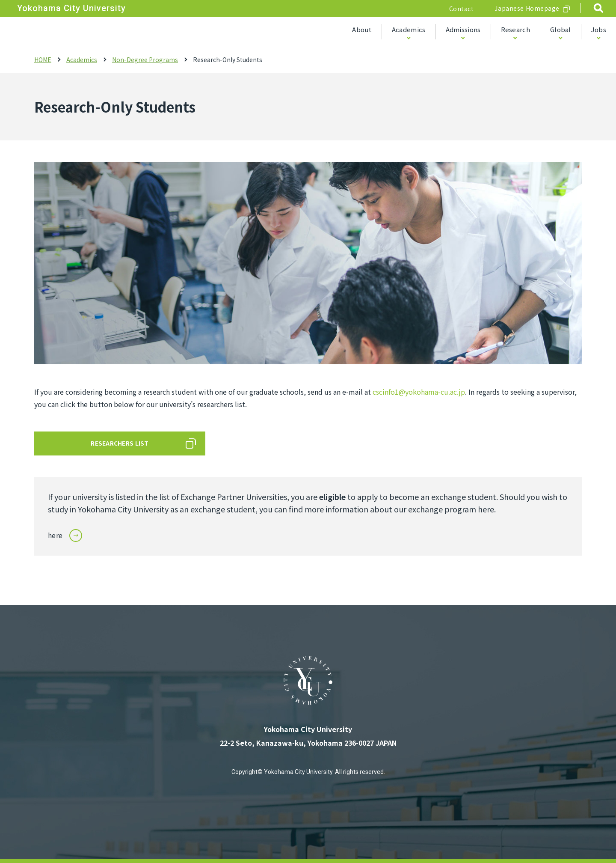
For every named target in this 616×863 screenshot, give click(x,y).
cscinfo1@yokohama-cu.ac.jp (419, 392)
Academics (409, 29)
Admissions (463, 29)
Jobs (599, 29)
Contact (462, 9)
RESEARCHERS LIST (120, 443)
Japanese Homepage (527, 8)
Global (561, 29)
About (362, 29)
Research (515, 29)
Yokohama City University (71, 8)
